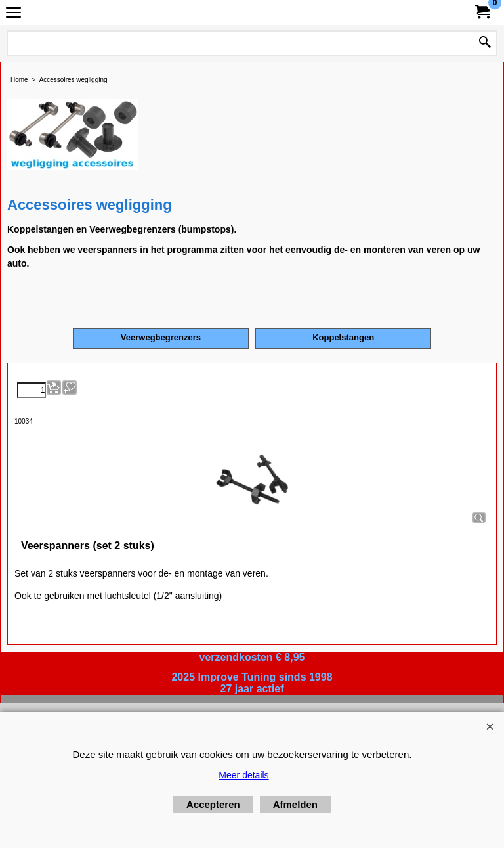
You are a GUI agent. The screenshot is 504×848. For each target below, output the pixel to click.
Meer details (243, 775)
